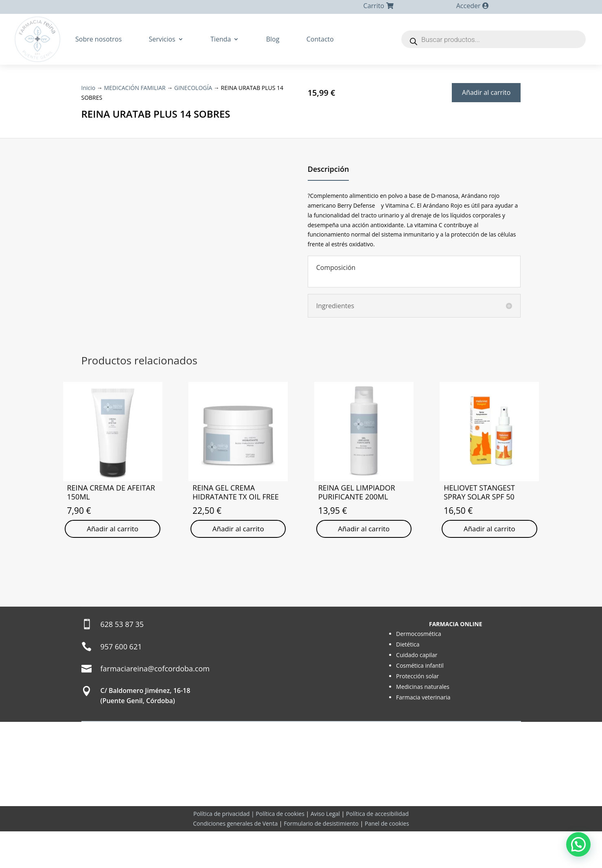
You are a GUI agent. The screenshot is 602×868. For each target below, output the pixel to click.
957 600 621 (121, 683)
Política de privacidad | (224, 850)
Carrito (374, 6)
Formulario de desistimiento (321, 860)
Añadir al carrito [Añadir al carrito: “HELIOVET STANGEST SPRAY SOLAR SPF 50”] (489, 556)
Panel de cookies (387, 860)
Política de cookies (280, 850)
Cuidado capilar (417, 692)
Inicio (89, 88)
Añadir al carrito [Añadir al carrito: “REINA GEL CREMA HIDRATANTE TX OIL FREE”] (238, 565)
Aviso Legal (325, 850)
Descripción (328, 197)
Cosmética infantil (420, 702)
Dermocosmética (419, 670)
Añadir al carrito (486, 92)
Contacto (320, 39)
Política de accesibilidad (377, 850)
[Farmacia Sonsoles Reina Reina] (301, 700)
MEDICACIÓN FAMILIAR (138, 88)
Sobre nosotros (99, 39)
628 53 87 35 (122, 660)
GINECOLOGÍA (201, 88)
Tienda (221, 39)
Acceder (468, 6)
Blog (273, 39)
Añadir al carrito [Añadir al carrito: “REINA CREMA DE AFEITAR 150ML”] (113, 556)
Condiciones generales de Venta (235, 860)
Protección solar (417, 713)
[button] (578, 844)
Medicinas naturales (423, 723)
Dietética (408, 681)
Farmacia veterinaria (423, 734)
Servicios (162, 39)
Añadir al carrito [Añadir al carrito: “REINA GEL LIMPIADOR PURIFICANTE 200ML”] (364, 556)
